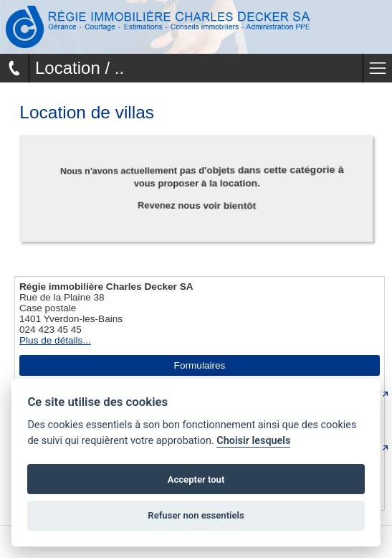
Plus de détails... (55, 340)
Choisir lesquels (253, 441)
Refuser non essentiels (196, 515)
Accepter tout (196, 479)
